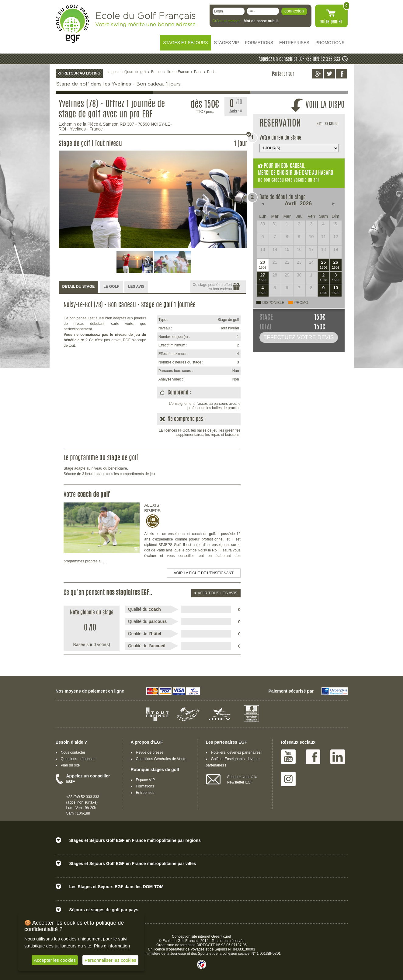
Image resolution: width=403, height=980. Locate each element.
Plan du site (70, 765)
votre (331, 22)
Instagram (288, 779)
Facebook (313, 757)
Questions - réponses (78, 759)
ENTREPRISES (294, 43)
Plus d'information (112, 946)
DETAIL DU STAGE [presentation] (79, 287)
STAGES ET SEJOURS (185, 43)
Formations (145, 786)
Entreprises (145, 793)
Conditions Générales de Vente (161, 759)
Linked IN (338, 757)
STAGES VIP (227, 43)
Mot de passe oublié (261, 21)
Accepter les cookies (55, 960)
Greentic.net (221, 937)
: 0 (236, 111)
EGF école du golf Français (72, 24)
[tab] (79, 287)
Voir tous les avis (216, 593)
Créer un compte (226, 21)
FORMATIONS (259, 43)
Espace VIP (146, 780)
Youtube (288, 757)
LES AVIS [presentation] (136, 287)
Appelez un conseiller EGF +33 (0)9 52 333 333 (299, 59)
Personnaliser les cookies (110, 960)
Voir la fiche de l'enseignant (204, 573)
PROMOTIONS (330, 43)
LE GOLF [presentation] (111, 287)
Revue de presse (150, 752)
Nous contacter (73, 752)
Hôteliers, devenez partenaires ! (237, 752)
